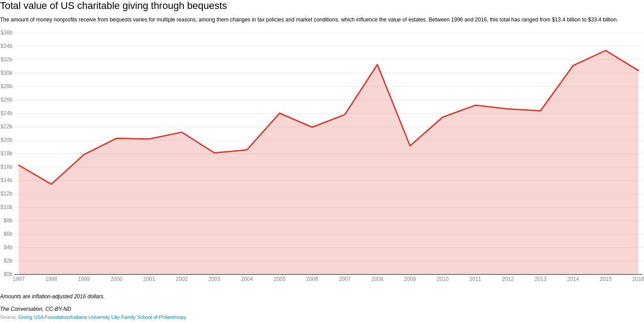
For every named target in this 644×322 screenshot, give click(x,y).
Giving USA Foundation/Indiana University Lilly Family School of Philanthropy (102, 317)
